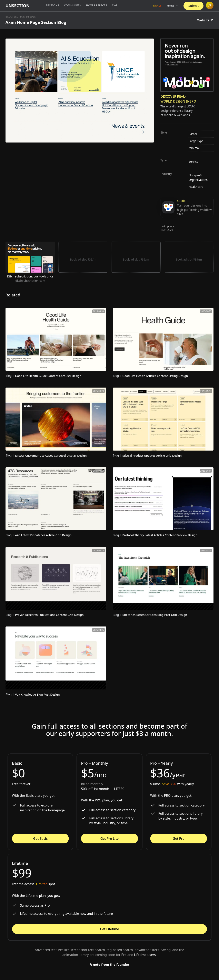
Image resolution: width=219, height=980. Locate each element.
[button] (173, 6)
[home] (18, 6)
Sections (53, 5)
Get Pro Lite (109, 839)
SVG (115, 5)
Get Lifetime (110, 929)
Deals (157, 6)
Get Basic (40, 839)
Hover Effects (97, 5)
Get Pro (179, 839)
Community (73, 5)
